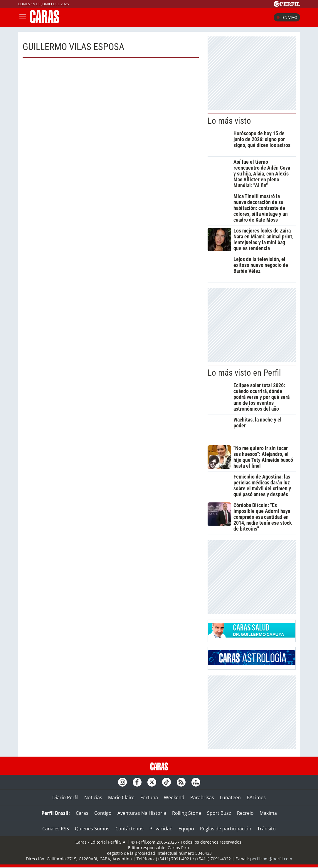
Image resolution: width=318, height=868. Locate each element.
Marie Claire (121, 797)
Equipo (186, 829)
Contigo (103, 813)
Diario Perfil (65, 797)
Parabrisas (202, 797)
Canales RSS (56, 829)
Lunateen (230, 797)
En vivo (287, 17)
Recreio (245, 813)
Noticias (93, 797)
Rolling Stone (187, 813)
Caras (82, 813)
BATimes (256, 797)
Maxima (268, 813)
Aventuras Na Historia (142, 813)
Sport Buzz (219, 813)
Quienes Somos (92, 829)
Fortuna (149, 797)
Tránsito (266, 829)
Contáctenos (129, 829)
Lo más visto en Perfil (244, 373)
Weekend (174, 797)
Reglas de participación (226, 829)
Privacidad (161, 829)
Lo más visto (229, 121)
